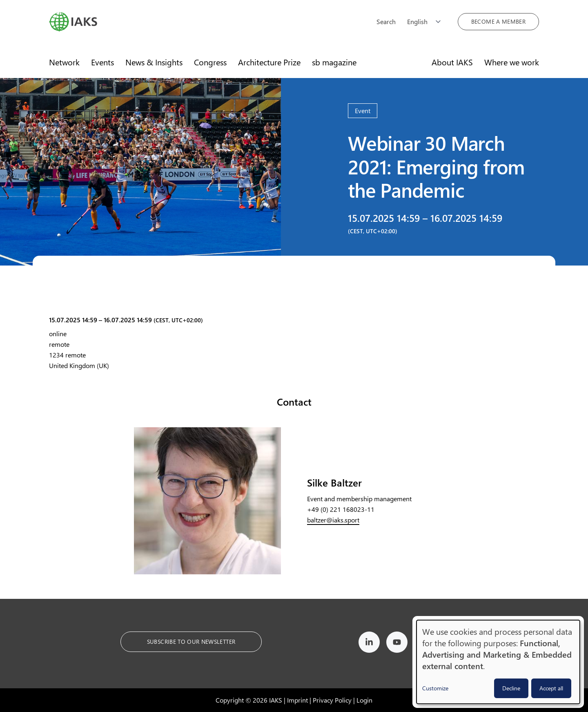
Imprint (297, 700)
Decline (511, 688)
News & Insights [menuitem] (154, 62)
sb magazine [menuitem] (334, 62)
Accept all (551, 688)
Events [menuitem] (102, 62)
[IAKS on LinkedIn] (369, 644)
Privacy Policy (332, 700)
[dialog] (498, 662)
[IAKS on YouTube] (397, 644)
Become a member (498, 21)
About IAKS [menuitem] (452, 62)
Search (386, 21)
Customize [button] (435, 688)
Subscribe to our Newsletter (191, 642)
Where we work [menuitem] (512, 62)
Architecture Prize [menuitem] (269, 62)
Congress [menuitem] (210, 62)
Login (364, 700)
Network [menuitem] (64, 62)
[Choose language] (427, 22)
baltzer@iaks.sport (333, 520)
